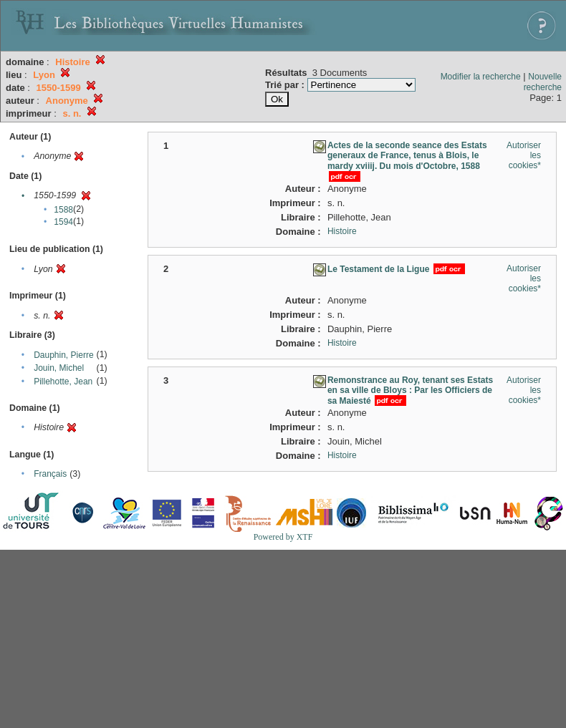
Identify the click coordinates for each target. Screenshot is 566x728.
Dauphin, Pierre (63, 355)
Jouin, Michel (59, 368)
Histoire (342, 231)
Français (50, 474)
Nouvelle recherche (543, 82)
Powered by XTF (283, 537)
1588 (63, 210)
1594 (63, 222)
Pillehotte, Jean (63, 382)
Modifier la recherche (481, 77)
